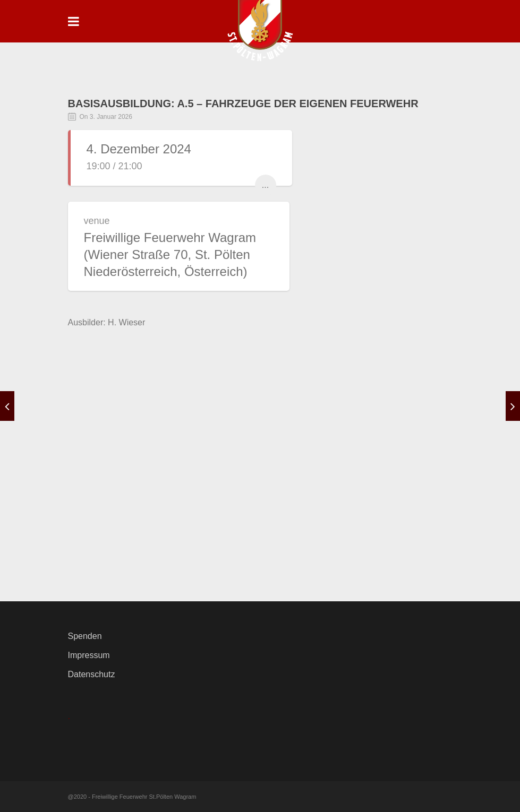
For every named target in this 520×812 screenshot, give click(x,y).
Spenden (85, 636)
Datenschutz (92, 674)
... (265, 185)
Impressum (89, 655)
